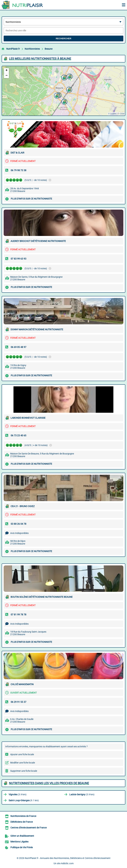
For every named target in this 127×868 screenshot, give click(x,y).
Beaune (49, 49)
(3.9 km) (18, 794)
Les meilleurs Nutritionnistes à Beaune (40, 59)
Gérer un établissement (22, 836)
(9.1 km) (24, 800)
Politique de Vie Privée (22, 847)
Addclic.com (67, 863)
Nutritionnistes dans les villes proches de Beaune (49, 783)
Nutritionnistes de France (23, 816)
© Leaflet (112, 114)
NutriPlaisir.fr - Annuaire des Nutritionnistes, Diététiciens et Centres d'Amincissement (68, 858)
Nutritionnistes (32, 49)
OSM (122, 114)
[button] (69, 89)
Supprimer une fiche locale (24, 771)
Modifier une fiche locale (23, 763)
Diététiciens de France (22, 822)
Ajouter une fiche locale (22, 754)
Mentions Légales (19, 842)
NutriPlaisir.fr (13, 49)
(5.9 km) (82, 794)
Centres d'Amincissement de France (29, 828)
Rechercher (63, 39)
